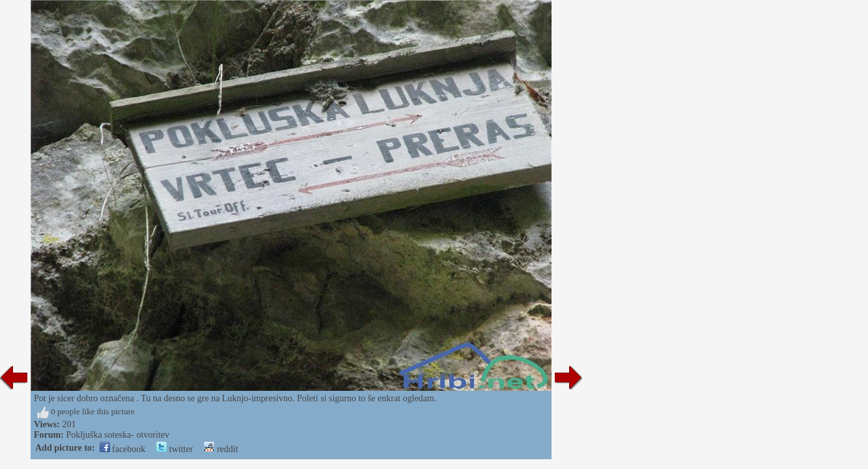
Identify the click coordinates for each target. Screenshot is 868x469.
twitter (175, 449)
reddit (221, 449)
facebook (123, 449)
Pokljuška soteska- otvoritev (118, 435)
